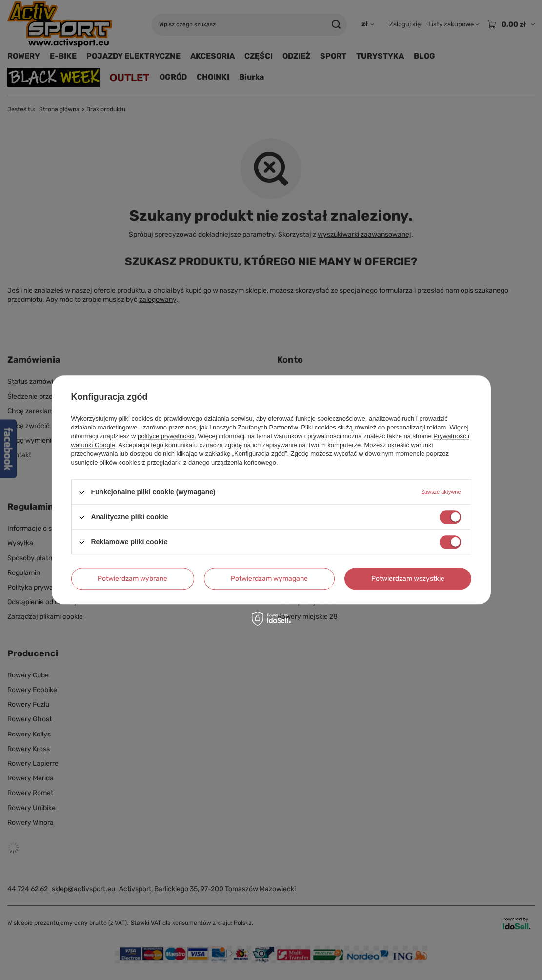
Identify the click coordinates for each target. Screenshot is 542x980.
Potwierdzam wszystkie (408, 579)
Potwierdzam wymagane (269, 579)
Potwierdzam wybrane (132, 579)
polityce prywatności (166, 436)
